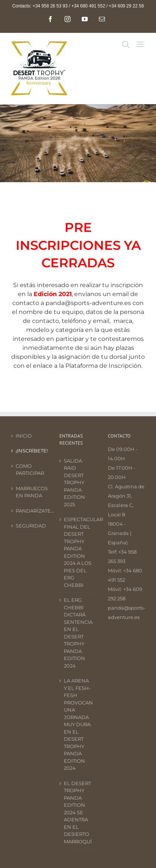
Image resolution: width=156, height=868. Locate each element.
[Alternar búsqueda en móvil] (126, 44)
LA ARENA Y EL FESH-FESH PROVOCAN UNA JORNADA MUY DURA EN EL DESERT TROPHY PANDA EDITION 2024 (78, 724)
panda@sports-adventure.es (88, 303)
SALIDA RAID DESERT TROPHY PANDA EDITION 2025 (74, 483)
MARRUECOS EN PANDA (30, 492)
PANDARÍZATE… (30, 511)
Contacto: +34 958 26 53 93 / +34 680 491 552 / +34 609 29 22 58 (78, 6)
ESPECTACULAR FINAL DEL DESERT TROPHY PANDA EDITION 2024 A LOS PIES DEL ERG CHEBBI (78, 552)
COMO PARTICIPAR (30, 470)
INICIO (24, 436)
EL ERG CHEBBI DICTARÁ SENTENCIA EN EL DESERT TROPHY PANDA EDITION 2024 (78, 633)
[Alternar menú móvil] (141, 44)
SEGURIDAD (30, 526)
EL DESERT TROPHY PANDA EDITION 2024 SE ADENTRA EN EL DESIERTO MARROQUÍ (78, 812)
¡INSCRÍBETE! (30, 451)
